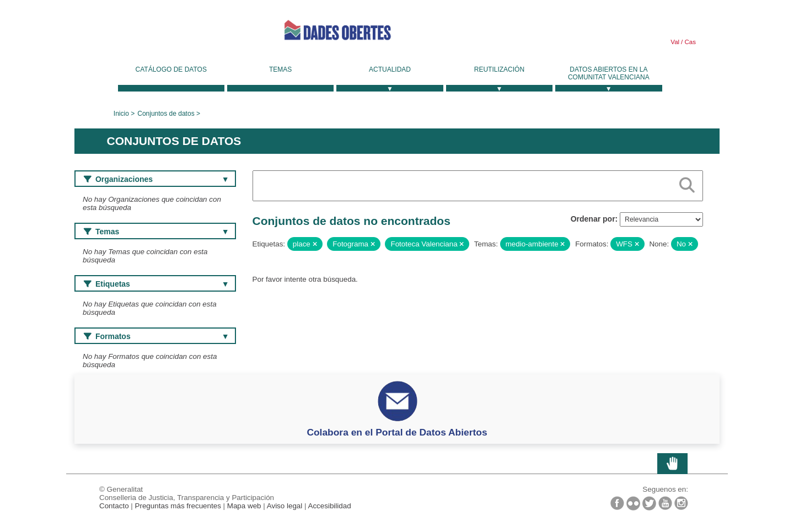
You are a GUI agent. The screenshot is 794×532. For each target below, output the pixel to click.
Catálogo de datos (171, 69)
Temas (280, 69)
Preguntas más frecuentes (178, 506)
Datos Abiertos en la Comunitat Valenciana (609, 73)
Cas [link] (689, 42)
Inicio (121, 114)
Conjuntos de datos (166, 114)
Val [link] (675, 42)
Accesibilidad (329, 506)
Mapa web (244, 506)
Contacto (114, 506)
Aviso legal (285, 506)
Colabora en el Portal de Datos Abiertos (397, 432)
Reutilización (499, 69)
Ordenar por (593, 219)
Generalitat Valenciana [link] (157, 34)
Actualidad (390, 69)
